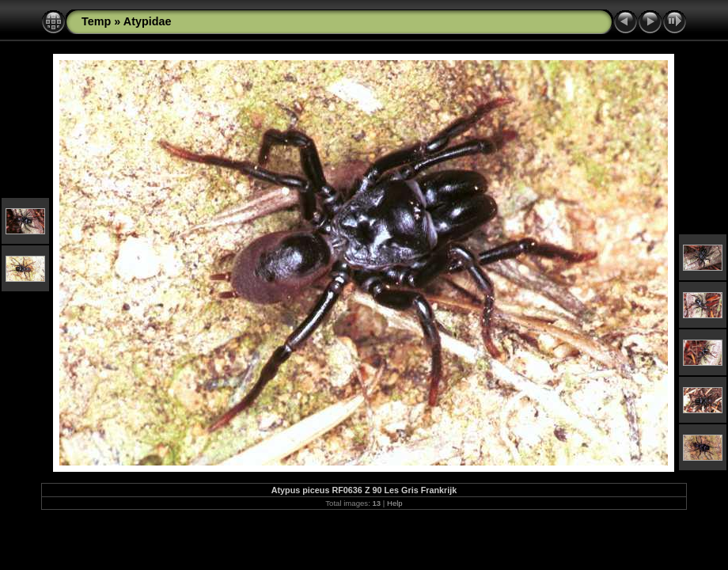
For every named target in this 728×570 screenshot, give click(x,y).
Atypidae (148, 21)
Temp (96, 21)
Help (395, 503)
